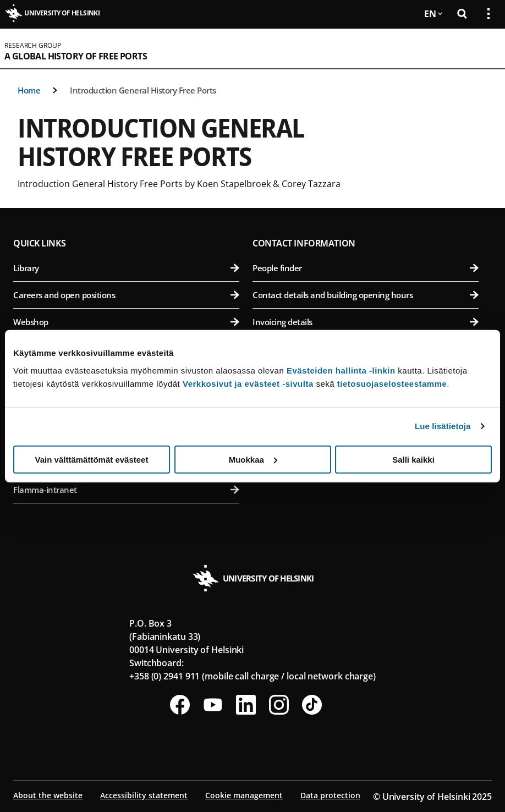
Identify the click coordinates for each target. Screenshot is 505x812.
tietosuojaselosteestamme (392, 383)
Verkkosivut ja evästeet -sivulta (248, 383)
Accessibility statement (144, 795)
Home (29, 90)
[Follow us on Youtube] (213, 705)
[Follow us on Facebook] (180, 705)
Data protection (330, 795)
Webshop (126, 322)
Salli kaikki (413, 459)
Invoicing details (366, 322)
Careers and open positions (126, 295)
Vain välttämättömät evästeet (92, 459)
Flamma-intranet (126, 490)
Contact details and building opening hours (366, 295)
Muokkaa (253, 459)
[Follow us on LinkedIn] (246, 705)
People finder (366, 268)
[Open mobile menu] (484, 48)
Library (126, 268)
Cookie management (244, 795)
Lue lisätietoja (443, 426)
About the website (48, 795)
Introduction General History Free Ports (143, 90)
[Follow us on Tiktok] (312, 705)
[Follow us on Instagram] (279, 705)
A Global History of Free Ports (76, 56)
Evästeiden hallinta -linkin (341, 370)
